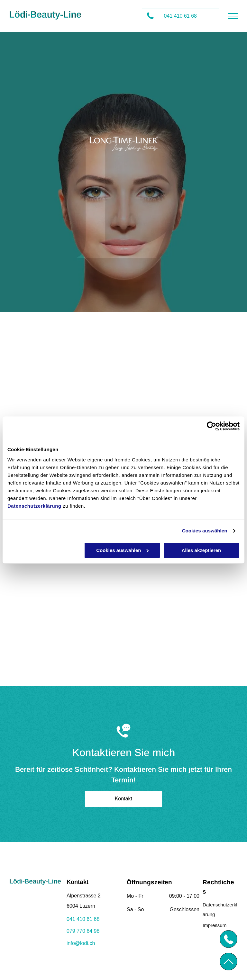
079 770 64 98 (83, 931)
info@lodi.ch (81, 943)
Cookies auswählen (205, 531)
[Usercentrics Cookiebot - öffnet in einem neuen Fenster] (211, 426)
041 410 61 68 (83, 919)
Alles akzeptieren (201, 550)
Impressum (215, 925)
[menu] (233, 16)
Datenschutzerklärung (34, 506)
